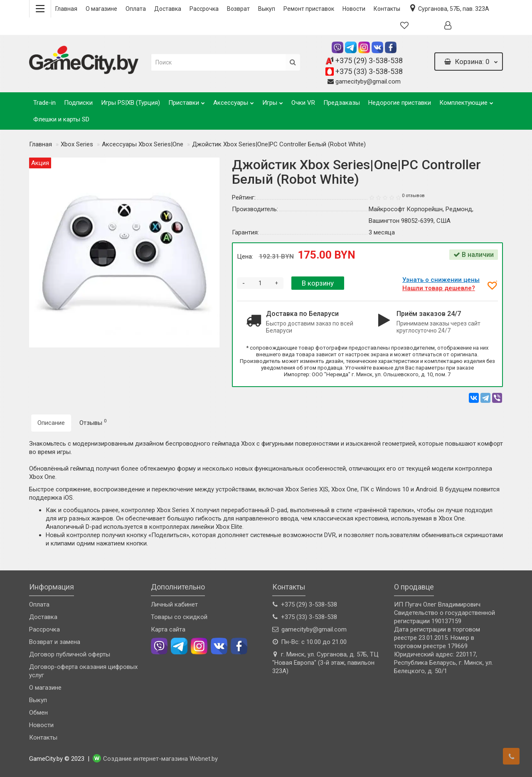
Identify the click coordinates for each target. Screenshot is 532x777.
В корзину (318, 283)
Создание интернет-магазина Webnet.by (160, 759)
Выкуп (267, 9)
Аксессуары (234, 100)
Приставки (187, 100)
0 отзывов (413, 196)
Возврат (238, 9)
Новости (354, 9)
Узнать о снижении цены (442, 280)
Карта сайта (168, 629)
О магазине (101, 9)
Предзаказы (342, 103)
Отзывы (93, 422)
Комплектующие (466, 100)
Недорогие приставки (400, 103)
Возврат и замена (55, 642)
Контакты (387, 9)
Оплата (136, 9)
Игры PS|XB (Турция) (131, 103)
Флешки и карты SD (61, 119)
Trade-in (44, 103)
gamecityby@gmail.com (368, 81)
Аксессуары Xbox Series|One (143, 144)
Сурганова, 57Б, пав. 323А (449, 8)
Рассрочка (204, 9)
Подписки (78, 103)
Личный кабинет (174, 604)
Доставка (168, 9)
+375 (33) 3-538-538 (369, 71)
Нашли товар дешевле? (440, 288)
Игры (273, 100)
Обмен (38, 713)
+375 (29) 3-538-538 (369, 60)
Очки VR (303, 103)
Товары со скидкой (179, 617)
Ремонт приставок (309, 9)
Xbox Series (77, 144)
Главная (66, 9)
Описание (51, 423)
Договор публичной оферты (70, 654)
